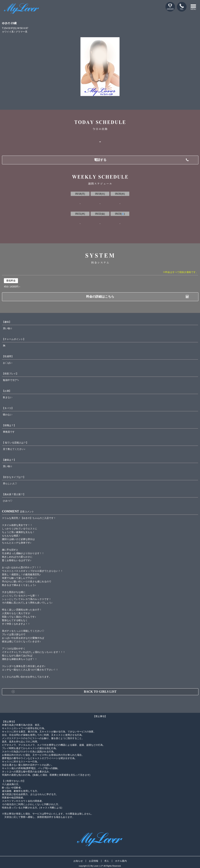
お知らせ (78, 861)
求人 (107, 861)
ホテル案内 (121, 861)
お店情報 (94, 861)
